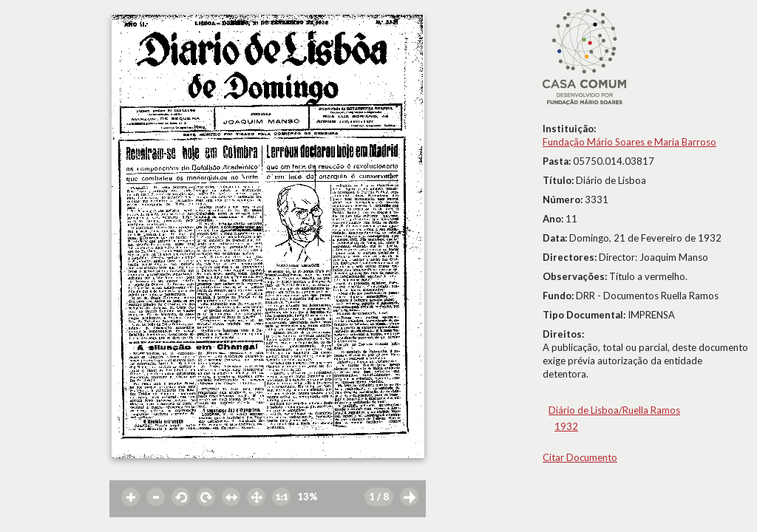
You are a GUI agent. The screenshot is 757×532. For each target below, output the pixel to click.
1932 (566, 426)
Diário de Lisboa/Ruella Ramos (614, 410)
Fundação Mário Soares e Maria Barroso (629, 142)
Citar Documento (580, 457)
